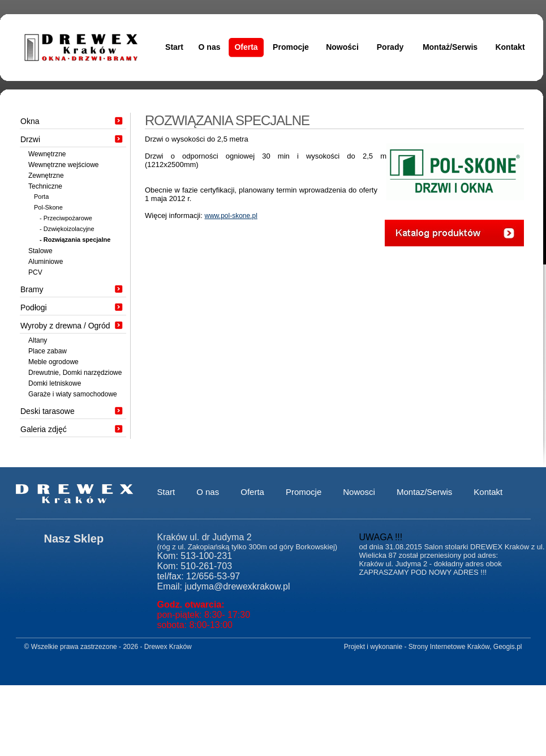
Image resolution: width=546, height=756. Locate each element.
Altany (38, 340)
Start (174, 47)
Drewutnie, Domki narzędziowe (75, 373)
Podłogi (34, 307)
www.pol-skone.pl (231, 216)
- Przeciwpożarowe (66, 218)
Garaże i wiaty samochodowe (73, 394)
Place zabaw (48, 351)
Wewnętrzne (47, 154)
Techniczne (45, 186)
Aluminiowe (46, 262)
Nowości (342, 47)
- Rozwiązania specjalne (75, 240)
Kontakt (510, 47)
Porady (390, 47)
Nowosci (359, 492)
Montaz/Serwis (424, 492)
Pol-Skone (48, 207)
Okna (30, 121)
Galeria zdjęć (44, 429)
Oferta (246, 47)
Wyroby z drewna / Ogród (65, 326)
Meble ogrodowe (53, 362)
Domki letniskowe (55, 383)
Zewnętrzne (46, 176)
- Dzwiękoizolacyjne (67, 229)
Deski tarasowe (48, 411)
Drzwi (30, 139)
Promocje (291, 47)
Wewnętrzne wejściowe (64, 165)
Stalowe (40, 251)
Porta (41, 197)
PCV (35, 272)
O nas (210, 47)
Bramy (32, 289)
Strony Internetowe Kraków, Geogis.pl (465, 647)
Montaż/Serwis (450, 47)
